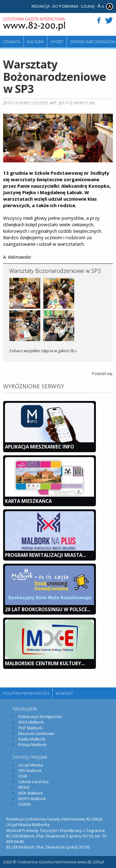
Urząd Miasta (31, 765)
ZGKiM (24, 804)
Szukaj (88, 6)
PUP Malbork (30, 728)
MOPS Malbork (32, 799)
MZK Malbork (31, 793)
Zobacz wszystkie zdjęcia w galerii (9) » (43, 351)
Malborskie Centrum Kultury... (45, 663)
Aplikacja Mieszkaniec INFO (39, 447)
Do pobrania (65, 6)
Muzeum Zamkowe (36, 733)
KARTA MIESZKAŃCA (28, 501)
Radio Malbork (32, 739)
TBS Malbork (30, 770)
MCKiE (24, 787)
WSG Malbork (31, 722)
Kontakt (64, 693)
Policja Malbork (32, 745)
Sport (57, 42)
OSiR (23, 776)
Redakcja (41, 6)
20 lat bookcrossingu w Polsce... (48, 609)
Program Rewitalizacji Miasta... (45, 555)
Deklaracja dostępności (40, 716)
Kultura (35, 42)
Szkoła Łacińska (33, 782)
